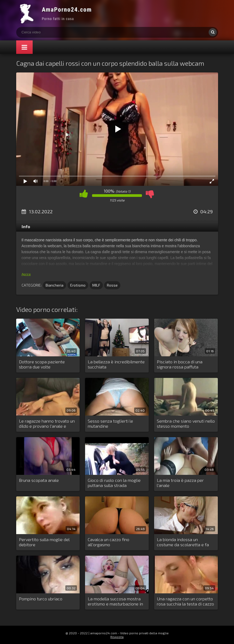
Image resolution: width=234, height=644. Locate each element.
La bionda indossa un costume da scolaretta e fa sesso (183, 542)
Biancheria (55, 285)
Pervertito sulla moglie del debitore (44, 542)
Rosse (112, 285)
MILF (96, 285)
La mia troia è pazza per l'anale (180, 483)
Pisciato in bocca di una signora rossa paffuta (180, 364)
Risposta (117, 637)
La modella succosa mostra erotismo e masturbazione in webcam (115, 601)
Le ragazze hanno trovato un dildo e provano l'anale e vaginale (47, 424)
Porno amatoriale (57, 13)
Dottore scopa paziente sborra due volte (42, 364)
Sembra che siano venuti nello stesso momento (186, 423)
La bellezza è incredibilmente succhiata (116, 364)
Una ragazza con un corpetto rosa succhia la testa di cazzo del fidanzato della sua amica (185, 601)
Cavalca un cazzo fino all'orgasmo (108, 542)
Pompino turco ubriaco (41, 599)
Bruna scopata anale (39, 480)
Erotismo (78, 285)
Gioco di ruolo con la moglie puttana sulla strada (114, 483)
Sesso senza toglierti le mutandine (110, 423)
